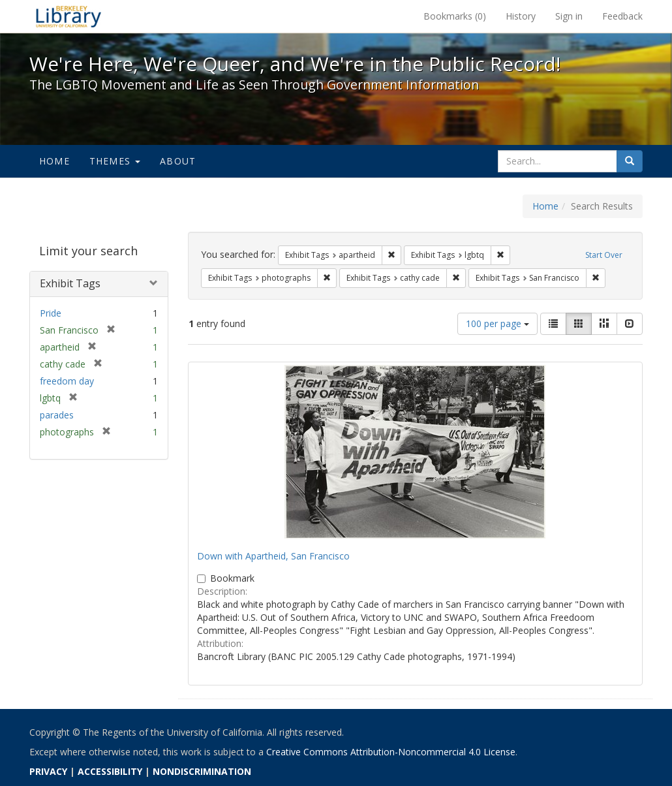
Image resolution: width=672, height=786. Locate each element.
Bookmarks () (455, 16)
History (521, 16)
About (178, 161)
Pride (51, 313)
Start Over (604, 255)
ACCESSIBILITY (110, 771)
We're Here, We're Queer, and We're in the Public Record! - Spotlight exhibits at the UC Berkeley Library (69, 16)
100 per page (497, 323)
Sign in (569, 16)
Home (54, 161)
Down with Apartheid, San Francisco (273, 556)
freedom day (67, 381)
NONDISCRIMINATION (202, 771)
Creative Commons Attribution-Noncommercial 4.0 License (391, 752)
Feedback (622, 16)
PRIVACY (48, 771)
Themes (115, 161)
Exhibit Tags (70, 283)
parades (57, 415)
